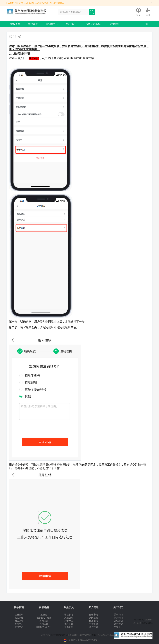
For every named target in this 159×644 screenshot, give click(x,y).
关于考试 (69, 621)
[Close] (152, 2)
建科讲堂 (118, 624)
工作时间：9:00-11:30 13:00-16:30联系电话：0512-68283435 (36, 3)
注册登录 (19, 615)
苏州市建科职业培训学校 (80, 635)
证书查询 (69, 627)
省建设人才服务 (44, 618)
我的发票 (93, 618)
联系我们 (115, 24)
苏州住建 (44, 621)
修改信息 (93, 621)
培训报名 (72, 24)
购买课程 (19, 621)
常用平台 (19, 627)
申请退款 (93, 624)
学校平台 (118, 627)
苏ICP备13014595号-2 (108, 635)
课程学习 (69, 615)
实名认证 (19, 618)
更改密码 (93, 615)
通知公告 (52, 24)
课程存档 (45, 635)
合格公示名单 (94, 24)
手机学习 (19, 624)
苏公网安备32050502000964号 (83, 640)
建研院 (44, 615)
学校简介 (33, 24)
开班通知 (118, 621)
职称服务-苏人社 (44, 627)
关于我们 (118, 615)
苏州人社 (44, 624)
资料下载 (69, 624)
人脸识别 (69, 618)
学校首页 (15, 24)
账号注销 (93, 627)
